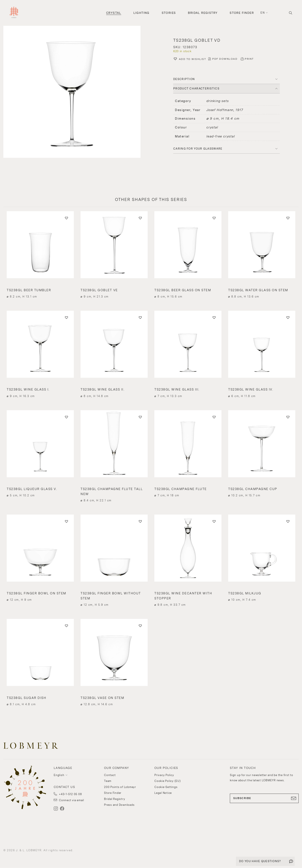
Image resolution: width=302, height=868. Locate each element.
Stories (169, 13)
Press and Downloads (119, 805)
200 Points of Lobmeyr (120, 787)
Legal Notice (163, 793)
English (59, 775)
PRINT (249, 59)
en (263, 13)
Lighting (141, 13)
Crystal (114, 13)
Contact (110, 775)
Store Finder (242, 13)
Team (108, 781)
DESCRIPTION (184, 79)
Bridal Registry (203, 13)
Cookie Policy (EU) (168, 781)
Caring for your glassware (198, 149)
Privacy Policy (164, 775)
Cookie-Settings (166, 787)
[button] (75, 92)
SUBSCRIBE (264, 798)
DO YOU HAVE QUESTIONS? (260, 861)
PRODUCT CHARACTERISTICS (196, 89)
